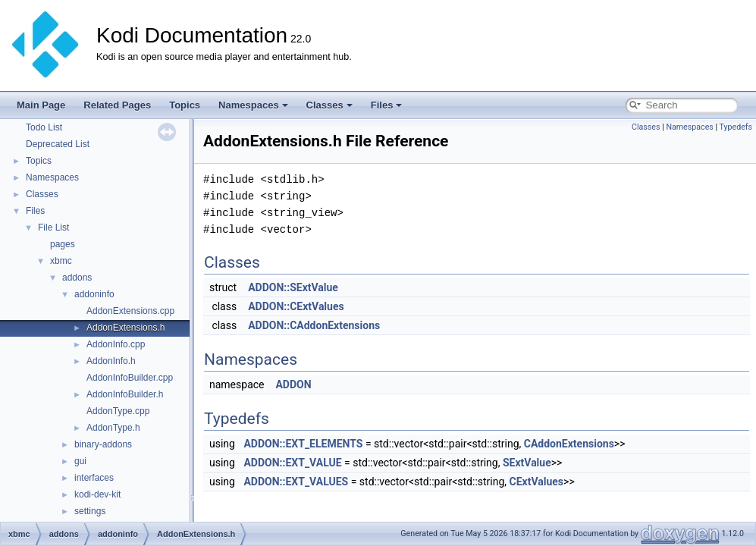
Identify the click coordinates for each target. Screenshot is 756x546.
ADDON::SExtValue (293, 287)
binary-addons (103, 444)
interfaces (94, 478)
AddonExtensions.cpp (130, 311)
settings (90, 511)
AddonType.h (113, 428)
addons (77, 278)
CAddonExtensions (569, 444)
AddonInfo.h (111, 361)
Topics (185, 105)
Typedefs (736, 127)
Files (387, 105)
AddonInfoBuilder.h (125, 394)
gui (80, 461)
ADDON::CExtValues (296, 306)
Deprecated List (58, 144)
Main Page (41, 105)
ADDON (293, 384)
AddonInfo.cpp (116, 344)
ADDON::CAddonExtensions (314, 325)
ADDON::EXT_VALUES (296, 482)
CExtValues (537, 482)
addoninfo (94, 294)
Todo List (44, 127)
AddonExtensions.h (125, 328)
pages (63, 244)
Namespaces (253, 105)
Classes (329, 105)
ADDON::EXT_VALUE (292, 463)
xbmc (61, 261)
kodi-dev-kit (97, 494)
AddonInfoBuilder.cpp (130, 378)
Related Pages (117, 105)
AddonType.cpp (118, 411)
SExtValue (527, 463)
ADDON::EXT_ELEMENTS (303, 444)
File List (53, 227)
